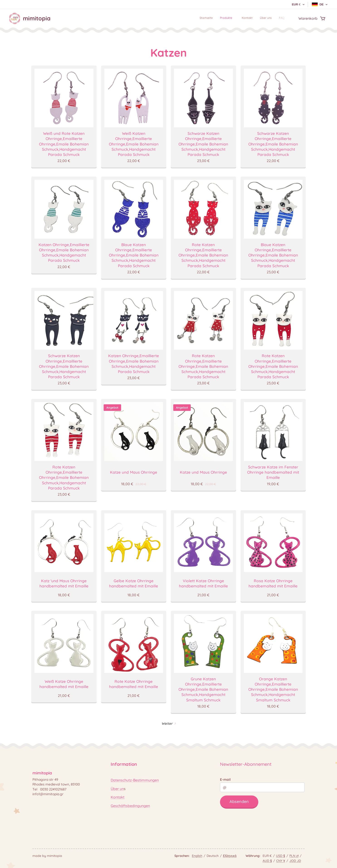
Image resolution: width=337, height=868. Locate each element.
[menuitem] (255, 18)
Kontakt (118, 797)
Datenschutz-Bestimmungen (135, 780)
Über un (117, 789)
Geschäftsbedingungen (130, 806)
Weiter (167, 724)
